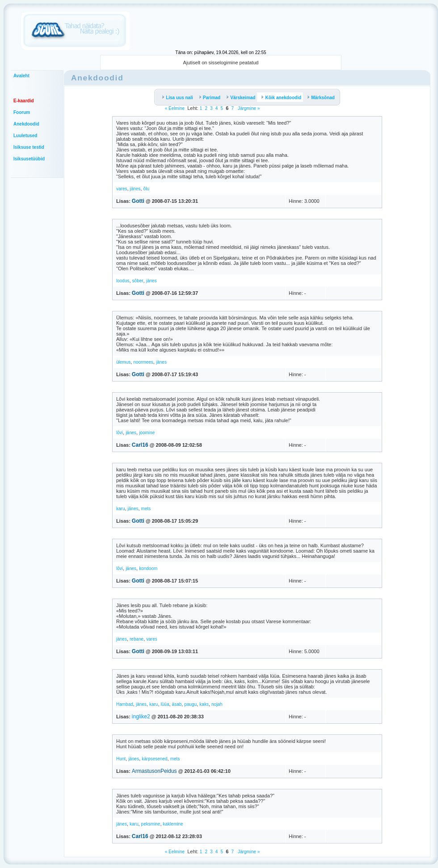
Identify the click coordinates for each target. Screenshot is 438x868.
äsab (177, 704)
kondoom (148, 568)
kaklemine (173, 824)
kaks (204, 704)
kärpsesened (154, 759)
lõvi (120, 433)
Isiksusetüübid (29, 159)
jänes (135, 189)
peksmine (151, 824)
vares (122, 189)
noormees (143, 362)
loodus (123, 281)
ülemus (123, 362)
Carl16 (140, 445)
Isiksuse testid (29, 147)
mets (146, 509)
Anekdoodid (26, 124)
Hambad (125, 704)
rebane (137, 639)
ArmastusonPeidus (154, 771)
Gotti (138, 201)
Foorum (22, 112)
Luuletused (25, 136)
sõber (138, 281)
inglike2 (141, 717)
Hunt (121, 759)
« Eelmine (175, 108)
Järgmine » (248, 108)
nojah (217, 704)
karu (120, 509)
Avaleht (21, 76)
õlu (146, 189)
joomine (147, 433)
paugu (190, 704)
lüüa (165, 704)
